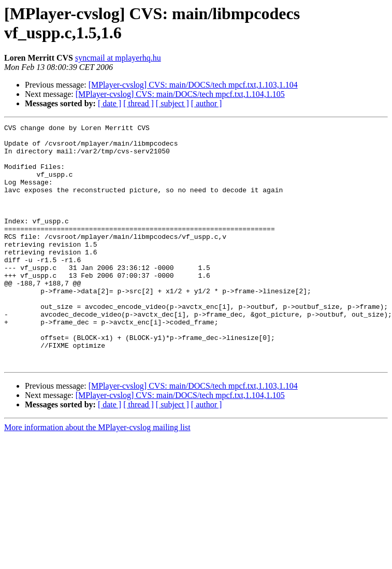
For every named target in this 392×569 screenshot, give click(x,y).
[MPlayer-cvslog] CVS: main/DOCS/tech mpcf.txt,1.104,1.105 (180, 94)
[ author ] (207, 103)
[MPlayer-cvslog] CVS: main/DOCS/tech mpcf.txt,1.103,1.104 (193, 85)
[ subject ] (172, 103)
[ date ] (110, 103)
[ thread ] (139, 103)
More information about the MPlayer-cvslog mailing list (97, 475)
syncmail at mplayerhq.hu (118, 58)
